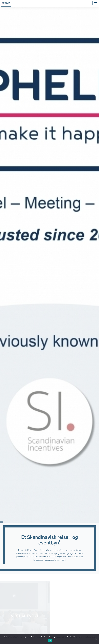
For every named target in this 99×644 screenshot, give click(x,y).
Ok (50, 641)
